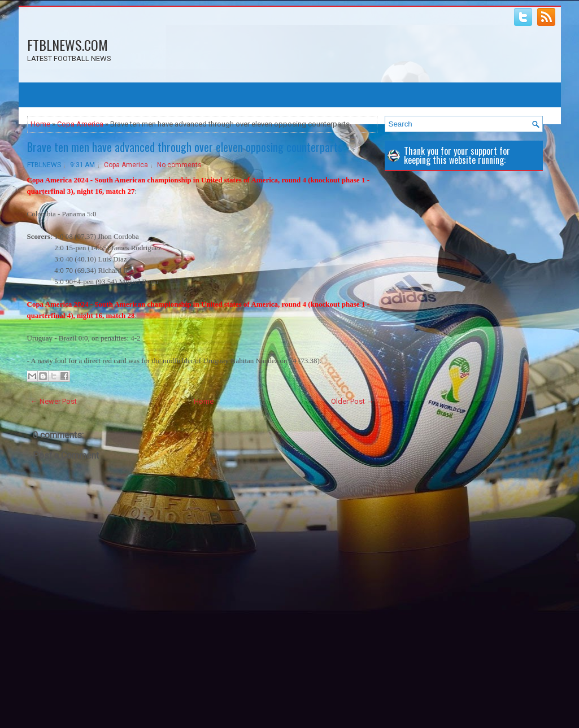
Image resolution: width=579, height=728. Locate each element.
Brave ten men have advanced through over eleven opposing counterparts (185, 147)
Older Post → (352, 401)
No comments (179, 165)
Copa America (80, 124)
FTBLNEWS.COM (68, 45)
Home (40, 124)
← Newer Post (54, 401)
